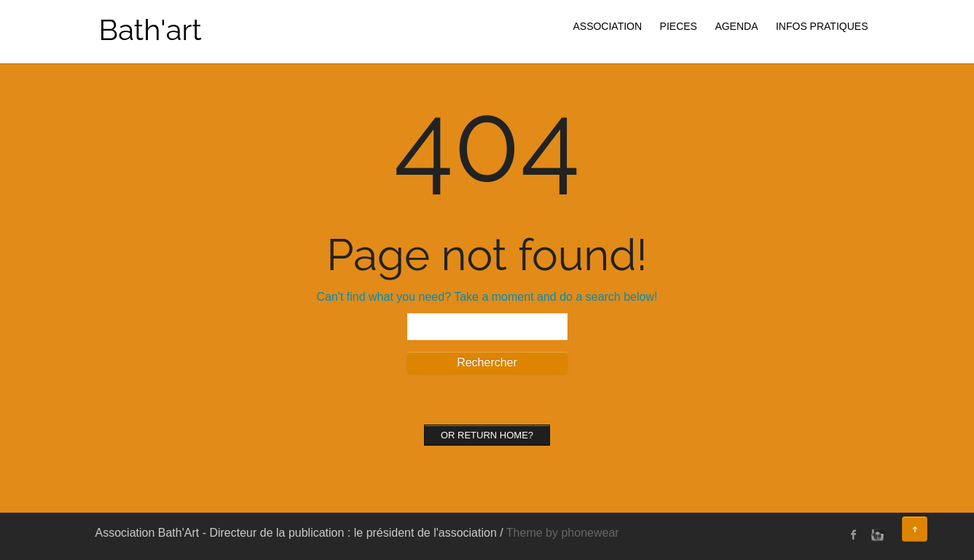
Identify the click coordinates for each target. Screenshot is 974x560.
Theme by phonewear (563, 533)
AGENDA (736, 26)
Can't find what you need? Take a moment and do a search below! (487, 297)
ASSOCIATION (607, 26)
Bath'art (150, 29)
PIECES (679, 26)
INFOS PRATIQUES (822, 26)
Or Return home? (487, 435)
